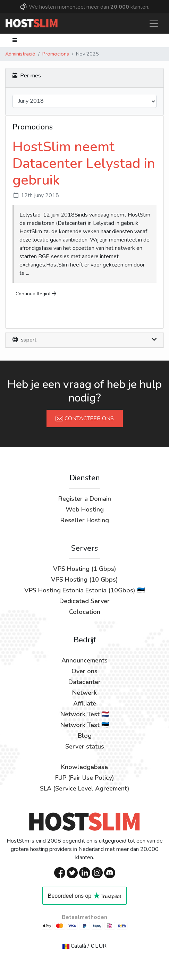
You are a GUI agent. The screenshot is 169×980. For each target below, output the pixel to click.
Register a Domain (85, 499)
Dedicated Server (84, 601)
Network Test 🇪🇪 (85, 725)
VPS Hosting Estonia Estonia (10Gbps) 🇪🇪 (84, 590)
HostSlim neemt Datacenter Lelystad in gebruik (84, 163)
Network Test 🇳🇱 (85, 714)
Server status (85, 746)
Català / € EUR (84, 946)
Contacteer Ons (85, 419)
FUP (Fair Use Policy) (85, 778)
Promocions (56, 54)
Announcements (84, 660)
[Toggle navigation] (154, 24)
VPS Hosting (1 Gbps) (85, 569)
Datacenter (84, 682)
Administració (20, 54)
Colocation (85, 612)
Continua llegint (36, 294)
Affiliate (85, 703)
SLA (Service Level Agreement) (85, 788)
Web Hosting (85, 509)
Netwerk (84, 693)
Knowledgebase (84, 767)
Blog (85, 736)
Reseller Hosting (85, 520)
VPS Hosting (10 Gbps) (84, 580)
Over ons (84, 671)
